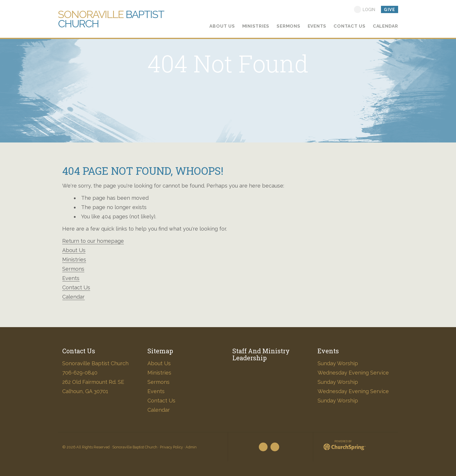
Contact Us (76, 287)
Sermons (73, 269)
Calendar (73, 297)
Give (390, 10)
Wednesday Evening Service (353, 373)
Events (71, 278)
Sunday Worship (338, 363)
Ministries (74, 260)
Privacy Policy (171, 447)
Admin (191, 447)
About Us (74, 250)
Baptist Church (111, 19)
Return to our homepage (93, 241)
